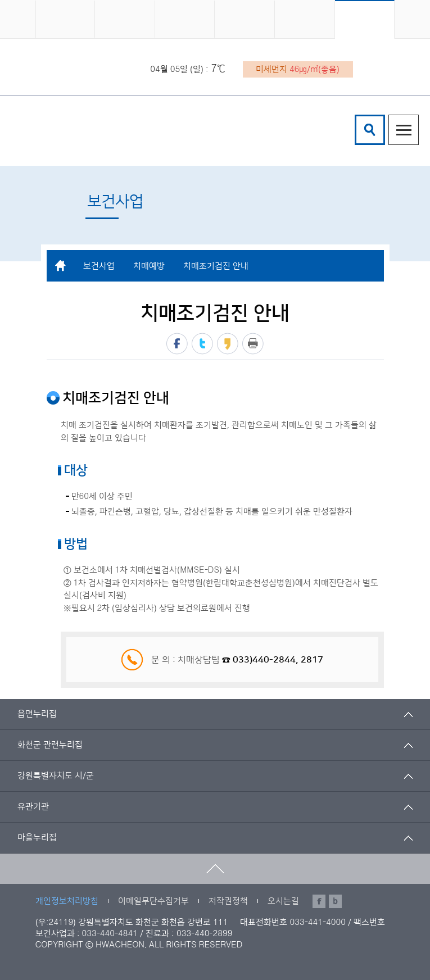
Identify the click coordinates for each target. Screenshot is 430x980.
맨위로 (215, 869)
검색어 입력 (357, 117)
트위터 (202, 344)
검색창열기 (370, 130)
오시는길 (283, 901)
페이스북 (177, 344)
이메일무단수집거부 (153, 901)
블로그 (335, 901)
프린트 (253, 344)
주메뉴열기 (404, 130)
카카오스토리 (228, 344)
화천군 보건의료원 (117, 130)
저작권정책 (228, 901)
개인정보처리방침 (67, 901)
